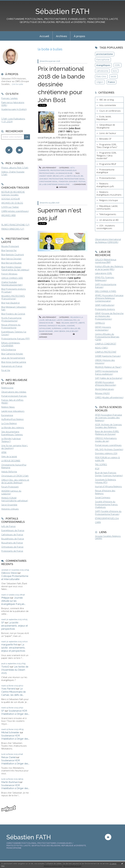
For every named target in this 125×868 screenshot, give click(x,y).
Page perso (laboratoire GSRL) (13, 104)
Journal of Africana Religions (108, 486)
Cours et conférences (110, 111)
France (111, 82)
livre (115, 71)
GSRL (117, 65)
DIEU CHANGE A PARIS (106, 291)
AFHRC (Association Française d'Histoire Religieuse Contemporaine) (109, 298)
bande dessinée (46, 331)
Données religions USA (106, 453)
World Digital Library (105, 389)
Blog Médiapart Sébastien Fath (14, 308)
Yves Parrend (8, 689)
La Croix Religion (9, 423)
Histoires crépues (10, 509)
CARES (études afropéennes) (109, 397)
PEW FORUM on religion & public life (107, 459)
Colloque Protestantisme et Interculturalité (15, 578)
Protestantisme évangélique (63, 170)
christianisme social (48, 182)
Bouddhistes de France (13, 539)
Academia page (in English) (14, 109)
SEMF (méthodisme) (105, 305)
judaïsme (70, 326)
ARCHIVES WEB (8, 215)
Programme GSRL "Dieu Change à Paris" (107, 146)
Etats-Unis (101, 76)
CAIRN (98, 522)
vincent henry (46, 176)
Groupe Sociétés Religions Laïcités (108, 537)
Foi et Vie (6, 370)
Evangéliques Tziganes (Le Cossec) (14, 333)
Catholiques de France (12, 534)
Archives (61, 36)
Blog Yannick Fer (9, 250)
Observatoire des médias (14, 392)
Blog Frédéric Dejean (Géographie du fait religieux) (15, 268)
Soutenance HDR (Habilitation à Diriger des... (15, 712)
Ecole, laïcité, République (104, 118)
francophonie (103, 60)
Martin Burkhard (10, 782)
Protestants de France (12, 551)
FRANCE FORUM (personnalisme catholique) (15, 499)
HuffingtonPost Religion (12, 419)
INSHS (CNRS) (102, 348)
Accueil (44, 36)
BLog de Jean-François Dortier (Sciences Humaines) (109, 474)
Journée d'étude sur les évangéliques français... (13, 601)
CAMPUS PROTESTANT (106, 352)
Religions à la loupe (109, 200)
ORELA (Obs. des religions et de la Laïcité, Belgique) (15, 481)
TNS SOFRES (101, 464)
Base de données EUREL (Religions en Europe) (107, 433)
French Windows (9, 274)
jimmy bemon (60, 331)
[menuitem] (44, 36)
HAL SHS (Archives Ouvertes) (109, 449)
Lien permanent (48, 168)
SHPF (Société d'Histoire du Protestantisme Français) (108, 513)
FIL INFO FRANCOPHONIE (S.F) (15, 225)
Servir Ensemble (9, 505)
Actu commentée (108, 105)
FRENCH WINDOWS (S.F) (13, 229)
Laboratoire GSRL (104, 273)
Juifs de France (8, 526)
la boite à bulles (72, 176)
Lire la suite (18, 84)
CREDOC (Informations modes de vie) (106, 440)
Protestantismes (47, 173)
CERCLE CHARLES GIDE (12, 278)
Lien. (40, 159)
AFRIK (4, 452)
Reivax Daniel (8, 757)
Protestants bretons (105, 309)
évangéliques (103, 65)
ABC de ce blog (107, 100)
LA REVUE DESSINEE (11, 461)
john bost (44, 179)
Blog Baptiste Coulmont (13, 254)
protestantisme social (74, 179)
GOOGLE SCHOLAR (11, 199)
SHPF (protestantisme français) (106, 286)
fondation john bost (68, 182)
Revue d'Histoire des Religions (105, 492)
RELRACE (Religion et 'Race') (108, 367)
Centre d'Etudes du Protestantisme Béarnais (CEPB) (107, 337)
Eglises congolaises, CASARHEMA (11, 344)
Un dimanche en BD (64, 173)
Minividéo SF (105, 139)
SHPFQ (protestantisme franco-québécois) (107, 372)
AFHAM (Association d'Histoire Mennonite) (106, 384)
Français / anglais (9, 98)
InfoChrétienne (9, 350)
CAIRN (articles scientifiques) (15, 211)
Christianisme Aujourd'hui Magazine (14, 466)
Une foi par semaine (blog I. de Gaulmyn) (15, 447)
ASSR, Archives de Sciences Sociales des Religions (108, 426)
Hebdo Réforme (9, 472)
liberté (81, 323)
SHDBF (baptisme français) (108, 356)
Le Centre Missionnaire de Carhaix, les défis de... (13, 692)
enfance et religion (57, 326)
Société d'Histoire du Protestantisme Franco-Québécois (107, 504)
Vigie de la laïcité (9, 456)
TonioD (5, 667)
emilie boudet (72, 331)
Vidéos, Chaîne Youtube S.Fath (13, 173)
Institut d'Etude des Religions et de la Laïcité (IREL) (109, 268)
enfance (43, 326)
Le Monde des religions (13, 427)
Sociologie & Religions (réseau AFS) (106, 481)
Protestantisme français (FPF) (16, 339)
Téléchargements (108, 214)
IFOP (97, 469)
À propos (79, 36)
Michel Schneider (10, 732)
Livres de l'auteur (108, 133)
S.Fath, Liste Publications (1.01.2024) (13, 120)
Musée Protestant (10, 246)
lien (70, 138)
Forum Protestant (10, 487)
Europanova (7, 415)
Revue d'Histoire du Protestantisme (11, 326)
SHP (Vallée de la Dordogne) (109, 378)
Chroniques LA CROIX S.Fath (15, 476)
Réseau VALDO (102, 393)
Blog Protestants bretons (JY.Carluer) (14, 290)
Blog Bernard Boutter (12, 263)
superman (56, 328)
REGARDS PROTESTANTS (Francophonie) (13, 297)
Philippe (5, 598)
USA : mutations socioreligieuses (106, 227)
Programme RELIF (108, 164)
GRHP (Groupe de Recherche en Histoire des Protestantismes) (109, 316)
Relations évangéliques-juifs (105, 185)
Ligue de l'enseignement (13, 358)
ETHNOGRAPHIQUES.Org (107, 518)
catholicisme (45, 328)
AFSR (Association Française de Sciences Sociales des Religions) (109, 418)
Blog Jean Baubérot (10, 303)
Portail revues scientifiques (108, 445)
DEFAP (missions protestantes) (103, 328)
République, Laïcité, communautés (61, 320)
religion (65, 323)
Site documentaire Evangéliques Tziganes (12, 433)
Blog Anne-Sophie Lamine (14, 362)
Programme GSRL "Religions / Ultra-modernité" (106, 155)
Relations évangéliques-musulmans (109, 193)
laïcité (113, 76)
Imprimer (62, 187)
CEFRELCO (100, 323)
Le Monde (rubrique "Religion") (11, 440)
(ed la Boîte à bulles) (61, 273)
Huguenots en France (12, 366)
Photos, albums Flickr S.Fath (15, 168)
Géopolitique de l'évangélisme (106, 126)
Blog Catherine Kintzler (12, 354)
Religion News (8, 407)
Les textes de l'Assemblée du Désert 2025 (15, 670)
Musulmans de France (12, 543)
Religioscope (7, 388)
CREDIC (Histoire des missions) (105, 362)
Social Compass (103, 497)
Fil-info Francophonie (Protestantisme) (11, 319)
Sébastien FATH (62, 11)
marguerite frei (9, 645)
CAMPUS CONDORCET (106, 344)
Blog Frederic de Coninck (13, 314)
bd (82, 176)
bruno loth (58, 176)
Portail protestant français (14, 396)
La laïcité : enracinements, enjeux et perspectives (15, 626)
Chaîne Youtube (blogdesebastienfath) (12, 283)
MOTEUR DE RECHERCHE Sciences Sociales (13, 193)
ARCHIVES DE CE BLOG (12, 203)
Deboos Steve (9, 573)
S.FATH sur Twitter (10, 207)
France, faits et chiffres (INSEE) (12, 401)
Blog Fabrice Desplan (11, 259)
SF (3, 623)
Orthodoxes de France (12, 547)
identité (74, 323)
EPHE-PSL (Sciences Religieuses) (105, 279)
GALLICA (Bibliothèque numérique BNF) (106, 261)
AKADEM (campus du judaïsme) (11, 492)
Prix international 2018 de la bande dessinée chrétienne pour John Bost (61, 84)
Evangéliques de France (13, 530)
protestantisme (56, 179)
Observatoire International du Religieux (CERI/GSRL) (108, 241)
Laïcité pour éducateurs (13, 411)
